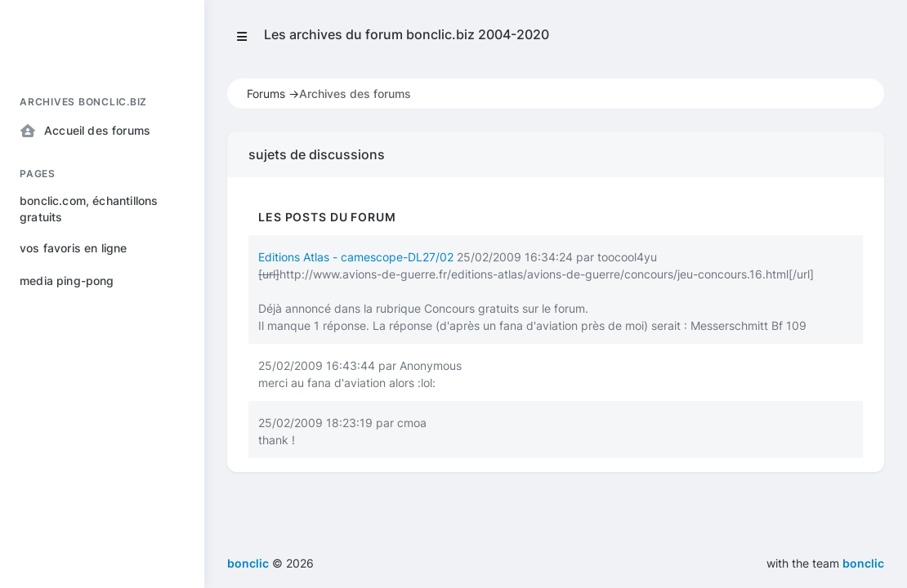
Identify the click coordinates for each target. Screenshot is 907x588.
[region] (102, 322)
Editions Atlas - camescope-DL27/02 (356, 257)
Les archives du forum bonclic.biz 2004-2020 (407, 34)
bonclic (863, 563)
